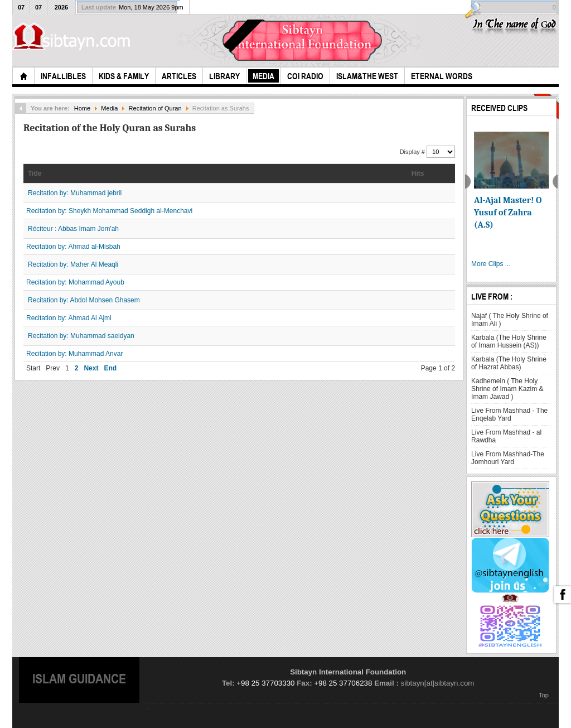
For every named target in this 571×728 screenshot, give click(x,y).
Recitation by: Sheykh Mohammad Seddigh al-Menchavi (109, 211)
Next (91, 368)
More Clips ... (491, 264)
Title (35, 173)
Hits (418, 173)
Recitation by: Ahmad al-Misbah (73, 247)
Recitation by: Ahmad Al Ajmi (69, 318)
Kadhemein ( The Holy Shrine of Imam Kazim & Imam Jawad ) (507, 389)
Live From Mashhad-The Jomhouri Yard (508, 458)
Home (82, 108)
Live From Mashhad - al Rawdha (506, 436)
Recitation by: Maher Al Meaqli (73, 264)
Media (109, 108)
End (110, 368)
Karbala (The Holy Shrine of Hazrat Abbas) (509, 363)
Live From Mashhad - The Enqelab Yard (509, 414)
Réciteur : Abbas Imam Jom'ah (73, 229)
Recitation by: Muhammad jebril (75, 193)
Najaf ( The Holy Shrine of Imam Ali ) (510, 320)
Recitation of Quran (155, 108)
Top (544, 695)
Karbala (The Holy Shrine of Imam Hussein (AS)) (509, 341)
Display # (413, 152)
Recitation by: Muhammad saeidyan (81, 336)
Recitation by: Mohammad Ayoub (75, 282)
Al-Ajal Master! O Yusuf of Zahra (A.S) (508, 213)
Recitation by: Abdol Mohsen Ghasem (84, 300)
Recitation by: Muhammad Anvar (74, 354)
